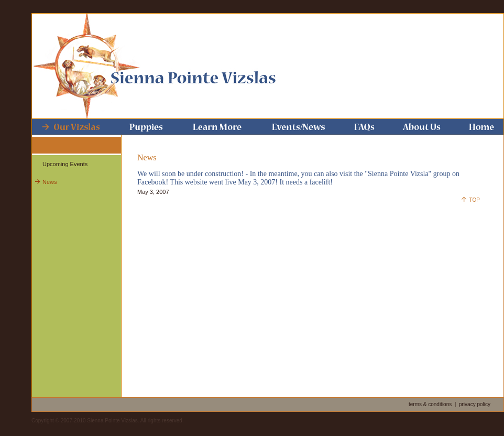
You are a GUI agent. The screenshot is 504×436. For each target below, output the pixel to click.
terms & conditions (430, 404)
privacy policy (475, 404)
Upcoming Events (65, 164)
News (50, 182)
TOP (475, 200)
